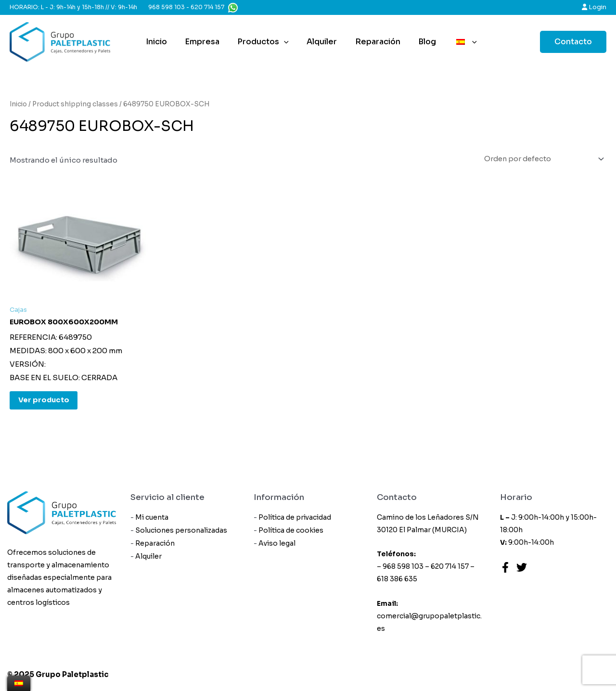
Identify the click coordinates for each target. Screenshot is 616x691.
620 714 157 (207, 7)
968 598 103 (167, 7)
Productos (263, 42)
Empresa (204, 42)
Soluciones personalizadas (182, 531)
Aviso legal (277, 544)
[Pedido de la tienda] (539, 160)
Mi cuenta (152, 518)
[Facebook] (505, 567)
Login (594, 7)
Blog (419, 42)
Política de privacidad (295, 518)
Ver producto (45, 402)
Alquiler (319, 42)
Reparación (372, 42)
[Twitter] (522, 567)
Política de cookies (291, 531)
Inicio (161, 42)
